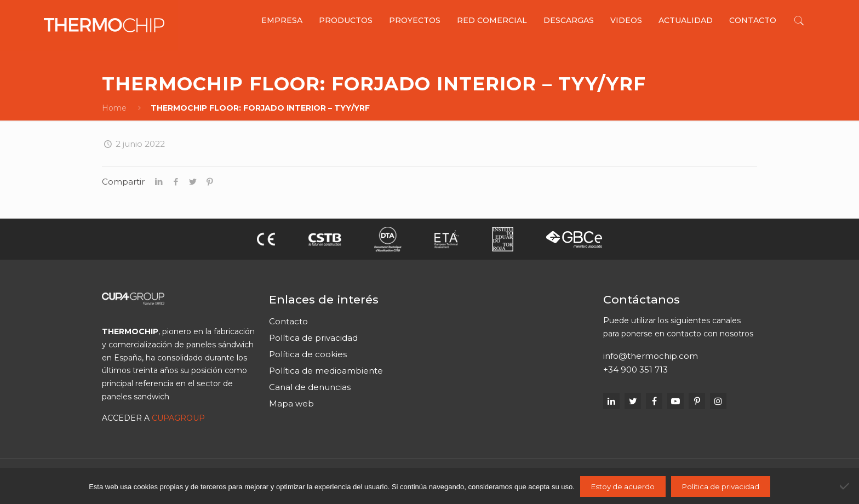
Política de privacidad (313, 338)
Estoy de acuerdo (623, 486)
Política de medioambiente (326, 371)
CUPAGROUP (178, 418)
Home (114, 108)
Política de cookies (308, 354)
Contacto (288, 321)
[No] (845, 486)
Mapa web (291, 403)
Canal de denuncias (310, 387)
